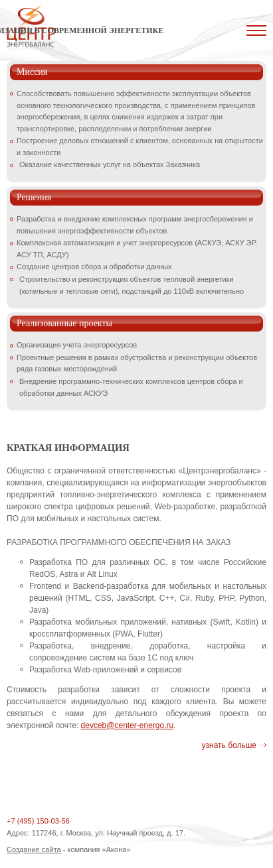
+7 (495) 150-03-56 (38, 821)
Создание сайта (34, 849)
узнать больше (229, 745)
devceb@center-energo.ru (128, 725)
